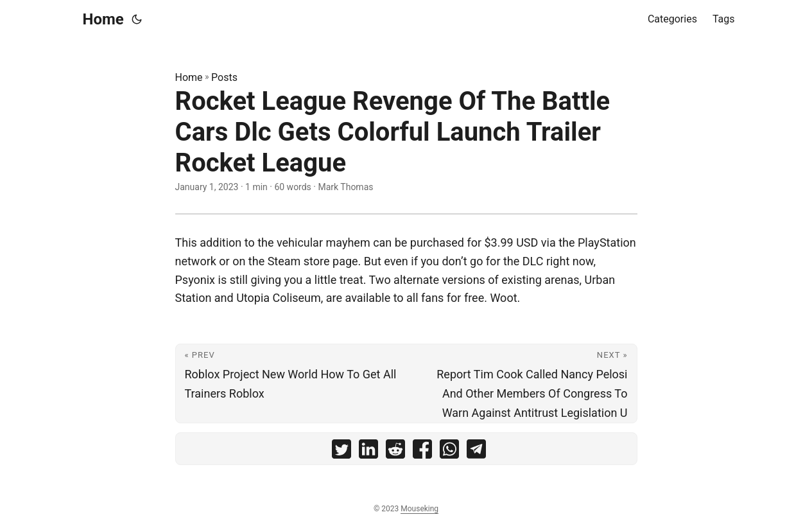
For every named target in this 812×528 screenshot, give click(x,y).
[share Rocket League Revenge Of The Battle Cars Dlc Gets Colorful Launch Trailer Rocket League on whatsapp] (449, 452)
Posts (224, 77)
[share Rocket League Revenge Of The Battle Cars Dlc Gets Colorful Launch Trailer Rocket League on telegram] (476, 452)
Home (103, 19)
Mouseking (419, 509)
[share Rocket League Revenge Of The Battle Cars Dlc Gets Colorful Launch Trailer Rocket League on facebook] (422, 452)
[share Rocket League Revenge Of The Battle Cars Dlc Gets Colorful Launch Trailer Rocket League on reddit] (395, 452)
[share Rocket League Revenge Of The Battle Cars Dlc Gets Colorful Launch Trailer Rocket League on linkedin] (368, 452)
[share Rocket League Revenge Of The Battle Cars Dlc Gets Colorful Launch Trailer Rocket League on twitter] (341, 452)
